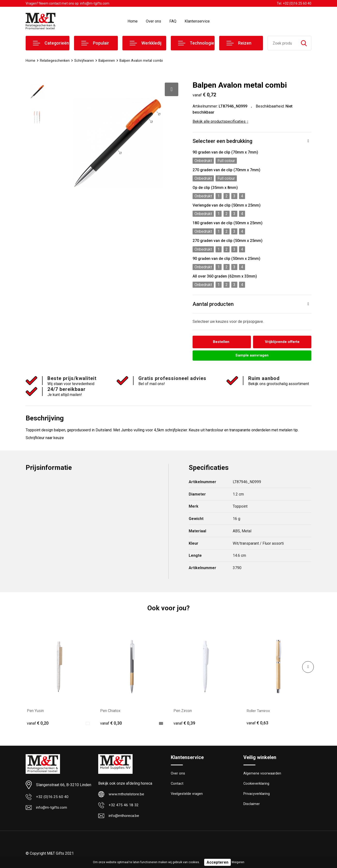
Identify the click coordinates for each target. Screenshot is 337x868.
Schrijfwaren (84, 61)
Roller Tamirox (259, 711)
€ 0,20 (38, 723)
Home (133, 21)
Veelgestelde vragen (187, 795)
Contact (177, 784)
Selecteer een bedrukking (222, 141)
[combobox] (282, 43)
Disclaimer (252, 805)
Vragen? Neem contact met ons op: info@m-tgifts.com (67, 3)
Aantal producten (213, 304)
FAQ (173, 21)
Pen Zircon (183, 711)
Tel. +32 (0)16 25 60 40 (294, 3)
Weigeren (238, 862)
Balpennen (107, 61)
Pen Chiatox (110, 711)
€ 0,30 (111, 723)
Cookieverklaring (256, 784)
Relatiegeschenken (55, 61)
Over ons (154, 21)
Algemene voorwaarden (262, 774)
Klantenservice (197, 21)
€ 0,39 (184, 723)
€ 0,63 (257, 723)
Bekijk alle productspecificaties (220, 121)
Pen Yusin (35, 711)
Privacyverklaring (257, 795)
